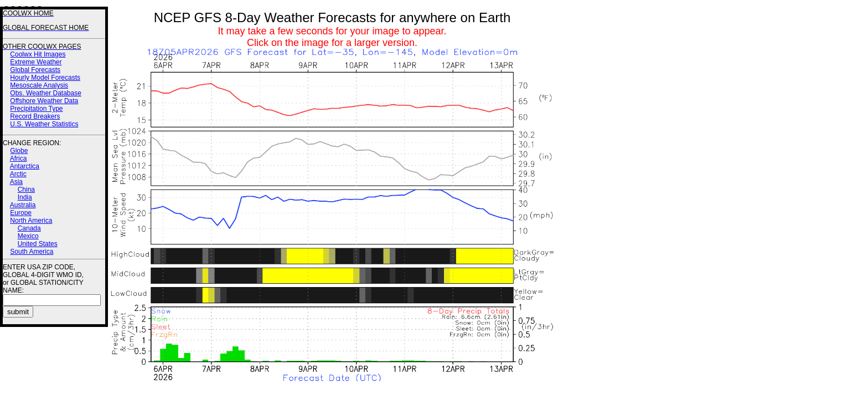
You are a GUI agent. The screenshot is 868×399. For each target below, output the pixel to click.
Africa (19, 158)
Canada (29, 228)
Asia (16, 182)
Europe (21, 213)
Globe (19, 151)
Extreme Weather (36, 62)
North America (31, 221)
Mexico (28, 236)
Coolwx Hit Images (38, 54)
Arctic (18, 174)
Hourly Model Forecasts (45, 78)
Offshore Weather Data (44, 101)
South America (32, 252)
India (25, 197)
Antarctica (25, 166)
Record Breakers (35, 116)
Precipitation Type (36, 109)
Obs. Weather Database (46, 93)
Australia (23, 205)
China (26, 190)
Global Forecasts (35, 70)
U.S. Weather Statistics (44, 124)
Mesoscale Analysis (39, 85)
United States (38, 244)
